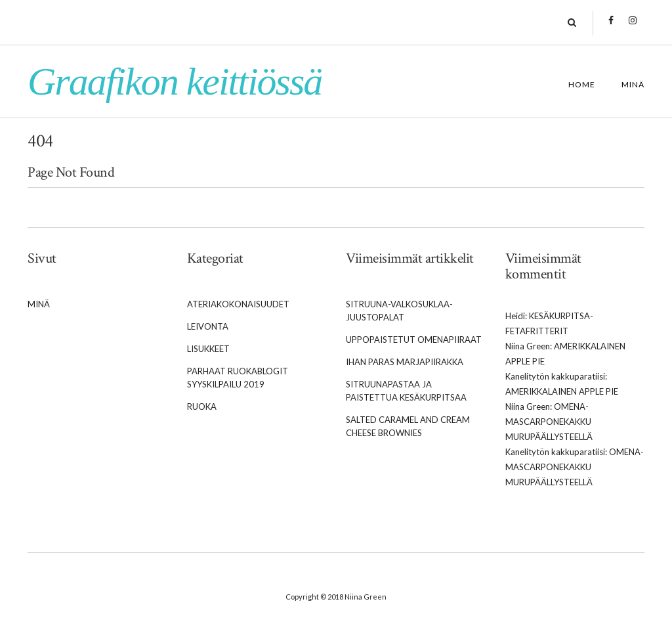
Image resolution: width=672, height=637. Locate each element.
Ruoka (202, 406)
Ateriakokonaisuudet (238, 304)
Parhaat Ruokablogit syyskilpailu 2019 (238, 378)
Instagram (633, 27)
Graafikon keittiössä (175, 81)
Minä (633, 84)
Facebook (611, 27)
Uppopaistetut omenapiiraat (414, 340)
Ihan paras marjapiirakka (405, 362)
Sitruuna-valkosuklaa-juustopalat (399, 311)
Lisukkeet (208, 349)
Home (582, 84)
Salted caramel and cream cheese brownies (408, 426)
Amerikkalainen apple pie (562, 391)
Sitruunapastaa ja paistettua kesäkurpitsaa (406, 391)
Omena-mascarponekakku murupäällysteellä (549, 422)
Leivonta (208, 326)
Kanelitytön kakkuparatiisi (555, 376)
